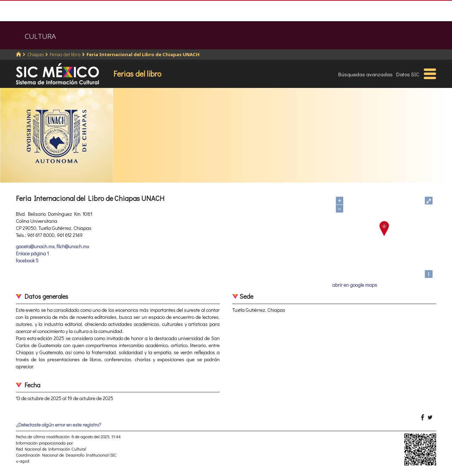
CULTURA (40, 36)
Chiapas (35, 54)
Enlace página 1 (32, 253)
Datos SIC (408, 74)
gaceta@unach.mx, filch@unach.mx (52, 246)
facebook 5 (27, 260)
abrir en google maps (355, 285)
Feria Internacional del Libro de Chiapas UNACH (143, 54)
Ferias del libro (65, 54)
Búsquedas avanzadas (365, 74)
